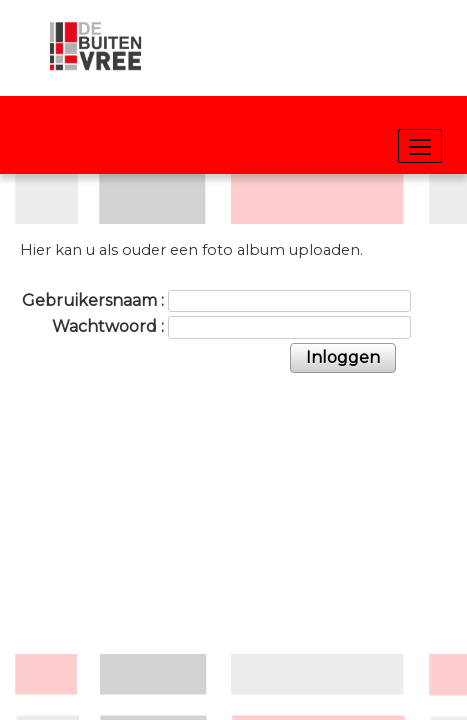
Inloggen (343, 357)
